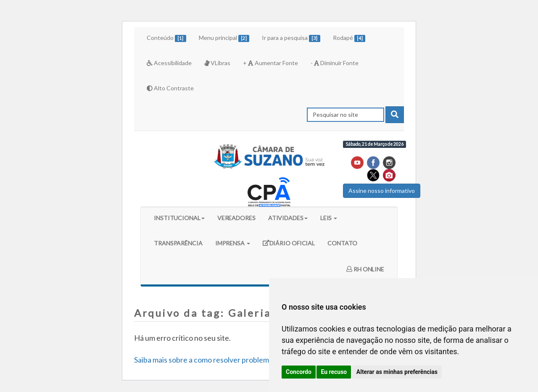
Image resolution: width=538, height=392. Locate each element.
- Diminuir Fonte (335, 63)
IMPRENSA (233, 243)
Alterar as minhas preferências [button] (397, 372)
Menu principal (224, 38)
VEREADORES (236, 218)
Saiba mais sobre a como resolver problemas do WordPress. (230, 360)
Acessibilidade (169, 63)
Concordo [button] (299, 372)
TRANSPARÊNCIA (178, 243)
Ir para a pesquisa (291, 38)
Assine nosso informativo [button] (382, 191)
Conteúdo (166, 38)
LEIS (329, 218)
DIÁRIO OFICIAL (289, 246)
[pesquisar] (395, 115)
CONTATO (342, 243)
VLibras (217, 63)
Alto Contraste (170, 88)
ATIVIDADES (288, 218)
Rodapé (349, 38)
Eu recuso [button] (334, 372)
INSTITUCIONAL (179, 218)
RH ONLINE (365, 269)
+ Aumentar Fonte (270, 63)
